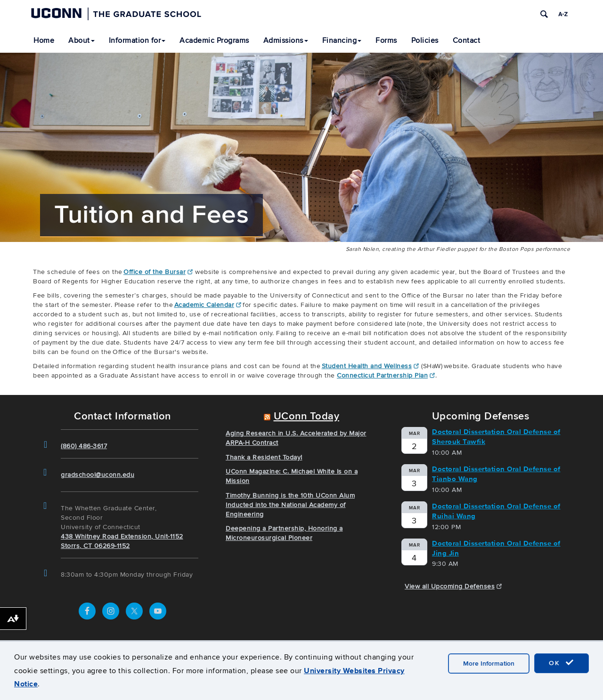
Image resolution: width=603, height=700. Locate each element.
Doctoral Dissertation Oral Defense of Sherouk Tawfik (496, 437)
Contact (467, 40)
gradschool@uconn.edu (98, 475)
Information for (137, 40)
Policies (425, 40)
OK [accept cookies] (562, 663)
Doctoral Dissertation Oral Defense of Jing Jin (496, 548)
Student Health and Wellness (371, 366)
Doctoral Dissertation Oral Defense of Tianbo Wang (496, 474)
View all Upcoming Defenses (453, 586)
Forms (386, 40)
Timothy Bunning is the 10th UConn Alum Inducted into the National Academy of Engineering (290, 505)
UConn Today (307, 416)
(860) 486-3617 (84, 446)
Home (44, 40)
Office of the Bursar (158, 272)
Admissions (286, 40)
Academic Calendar (208, 305)
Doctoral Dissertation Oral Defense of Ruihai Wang (496, 511)
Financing (342, 40)
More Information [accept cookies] (489, 664)
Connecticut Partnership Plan (386, 375)
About (81, 40)
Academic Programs (214, 40)
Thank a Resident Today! (264, 457)
